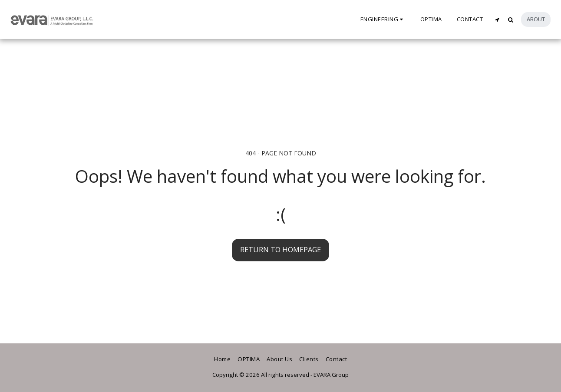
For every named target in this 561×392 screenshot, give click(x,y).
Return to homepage (280, 249)
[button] (383, 20)
